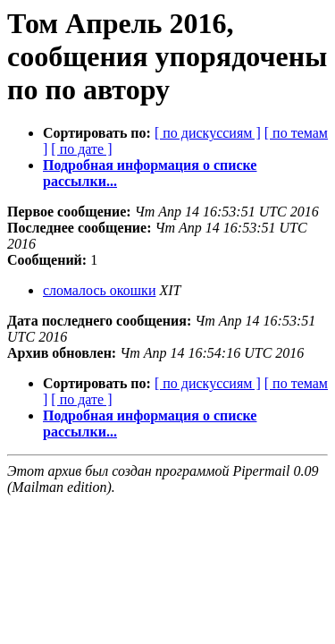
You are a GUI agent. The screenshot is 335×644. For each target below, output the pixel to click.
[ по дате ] (81, 149)
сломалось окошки (99, 290)
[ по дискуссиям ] (208, 133)
